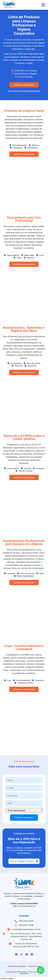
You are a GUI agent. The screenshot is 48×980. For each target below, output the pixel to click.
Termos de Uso (34, 966)
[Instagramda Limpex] (22, 954)
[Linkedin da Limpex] (32, 954)
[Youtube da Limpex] (27, 954)
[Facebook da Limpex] (16, 954)
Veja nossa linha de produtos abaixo (24, 91)
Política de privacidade (17, 966)
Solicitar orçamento (24, 818)
